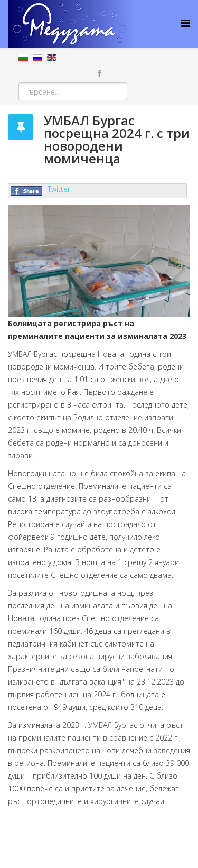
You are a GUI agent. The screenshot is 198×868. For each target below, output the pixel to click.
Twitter (59, 189)
